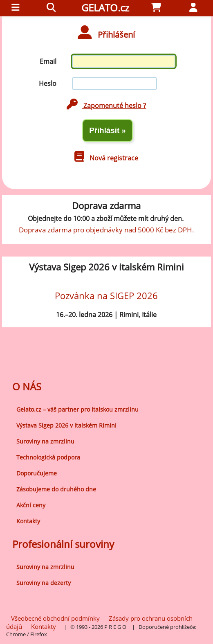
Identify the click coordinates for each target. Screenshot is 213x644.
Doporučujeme (37, 473)
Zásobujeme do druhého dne (56, 489)
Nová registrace (106, 158)
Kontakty (28, 521)
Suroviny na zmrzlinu (45, 441)
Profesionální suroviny (63, 544)
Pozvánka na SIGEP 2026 (106, 296)
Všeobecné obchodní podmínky (55, 618)
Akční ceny (31, 505)
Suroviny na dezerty (44, 583)
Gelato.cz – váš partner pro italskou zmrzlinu (77, 409)
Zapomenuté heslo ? (106, 106)
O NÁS (27, 386)
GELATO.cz (105, 8)
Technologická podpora (48, 457)
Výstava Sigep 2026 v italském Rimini (66, 425)
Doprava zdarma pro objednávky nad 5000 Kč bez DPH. (106, 230)
